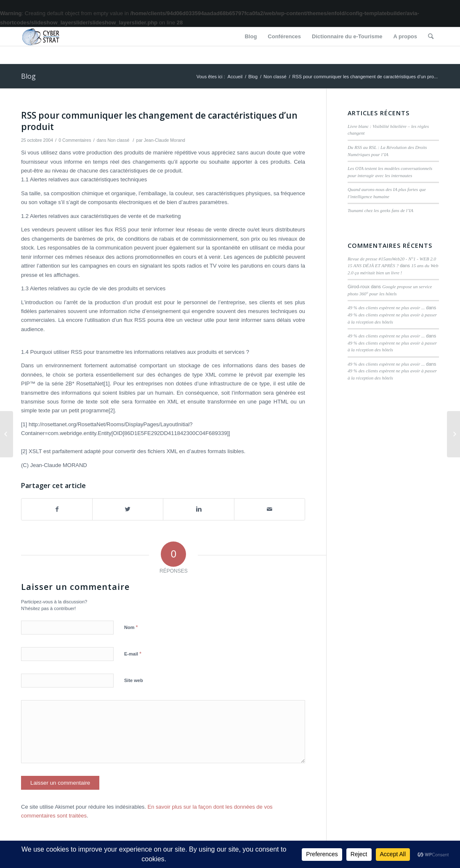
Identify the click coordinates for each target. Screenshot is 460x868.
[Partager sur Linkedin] (198, 509)
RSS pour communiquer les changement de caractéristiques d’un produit (159, 121)
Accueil (235, 77)
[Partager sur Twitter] (128, 509)
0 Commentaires (75, 140)
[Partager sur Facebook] (57, 509)
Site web (134, 680)
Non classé (275, 77)
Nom (131, 627)
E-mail (133, 654)
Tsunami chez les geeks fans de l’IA (380, 210)
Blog (28, 76)
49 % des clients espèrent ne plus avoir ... (386, 308)
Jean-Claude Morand (165, 140)
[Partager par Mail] (270, 509)
